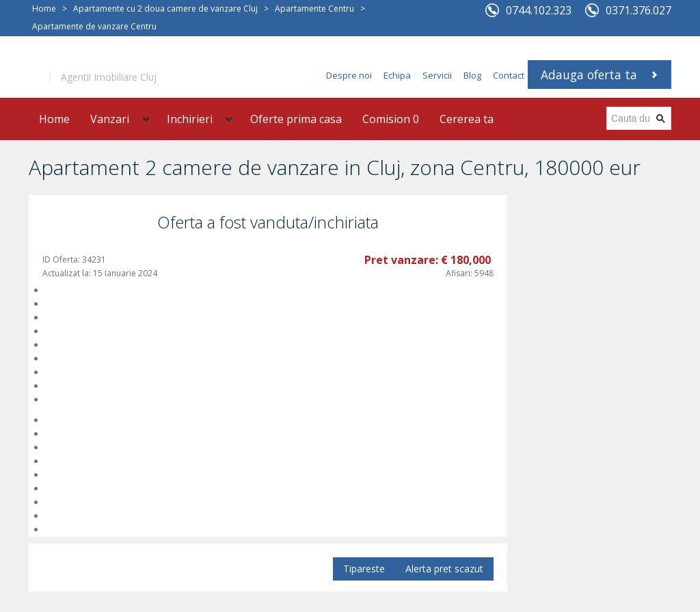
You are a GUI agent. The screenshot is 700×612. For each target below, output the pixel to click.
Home (44, 9)
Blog (472, 75)
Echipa (397, 75)
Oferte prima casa (296, 119)
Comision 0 (391, 119)
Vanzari (110, 119)
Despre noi (349, 75)
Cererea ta (467, 119)
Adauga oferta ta (589, 75)
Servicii (437, 75)
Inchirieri (190, 119)
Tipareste (364, 569)
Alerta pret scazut (444, 569)
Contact (509, 75)
